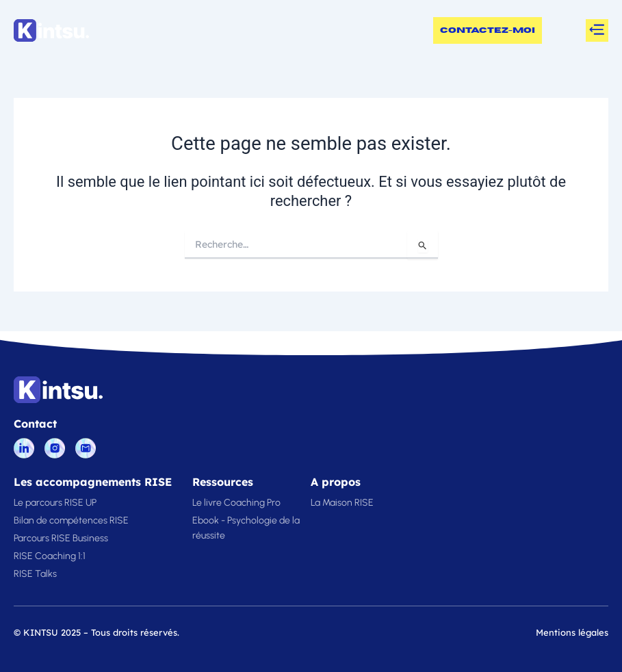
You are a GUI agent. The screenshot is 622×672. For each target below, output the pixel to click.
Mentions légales (572, 632)
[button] (597, 30)
